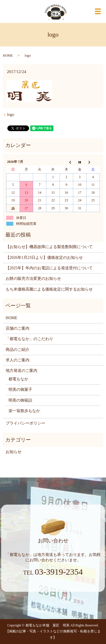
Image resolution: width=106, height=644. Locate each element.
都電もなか (18, 379)
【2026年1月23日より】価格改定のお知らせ (44, 258)
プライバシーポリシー (25, 423)
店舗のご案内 (18, 328)
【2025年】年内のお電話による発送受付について (49, 268)
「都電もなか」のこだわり (29, 339)
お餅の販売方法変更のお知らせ (33, 279)
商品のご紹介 (18, 350)
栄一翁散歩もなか (24, 411)
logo (11, 115)
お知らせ (14, 452)
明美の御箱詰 (20, 400)
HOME (8, 56)
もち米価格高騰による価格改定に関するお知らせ (49, 289)
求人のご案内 (18, 360)
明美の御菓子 (20, 390)
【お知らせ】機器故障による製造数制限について (49, 247)
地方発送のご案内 (21, 371)
